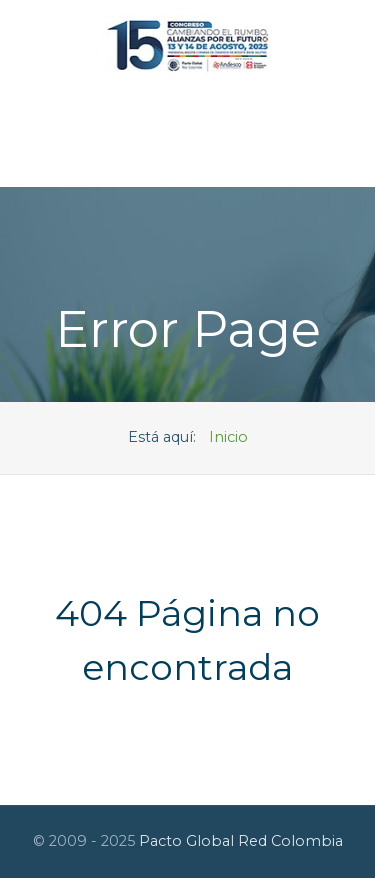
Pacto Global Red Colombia (241, 841)
